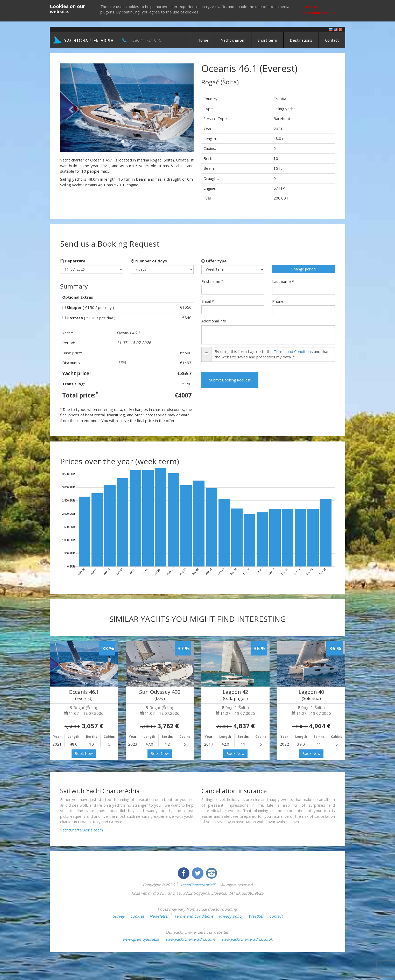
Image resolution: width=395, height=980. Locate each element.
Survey (119, 916)
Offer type (214, 261)
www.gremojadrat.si (141, 939)
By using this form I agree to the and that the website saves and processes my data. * (272, 354)
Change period (304, 269)
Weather (256, 916)
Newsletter (159, 916)
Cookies (137, 916)
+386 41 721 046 (146, 40)
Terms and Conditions (293, 351)
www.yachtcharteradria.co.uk (246, 939)
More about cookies (319, 13)
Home (203, 40)
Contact (332, 40)
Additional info (214, 321)
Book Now (84, 753)
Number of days (149, 261)
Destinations (301, 40)
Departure (73, 261)
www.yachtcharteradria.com (190, 939)
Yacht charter (233, 40)
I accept (310, 6)
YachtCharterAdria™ (198, 885)
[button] (70, 108)
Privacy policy (231, 916)
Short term (267, 40)
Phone (278, 301)
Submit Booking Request (230, 380)
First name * (212, 281)
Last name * (283, 281)
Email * (208, 301)
